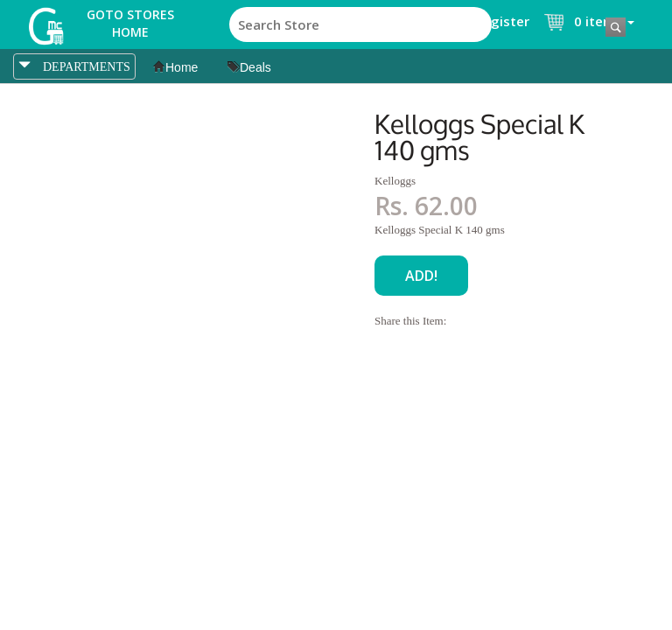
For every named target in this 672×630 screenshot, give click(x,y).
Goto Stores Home (130, 23)
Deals (249, 67)
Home (175, 67)
